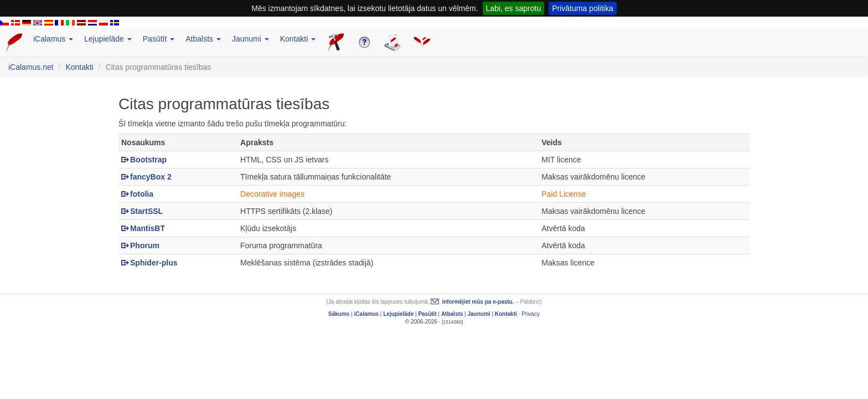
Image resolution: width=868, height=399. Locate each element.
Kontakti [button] (298, 39)
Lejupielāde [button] (108, 39)
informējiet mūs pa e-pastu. (478, 302)
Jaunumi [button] (250, 39)
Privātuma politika (583, 8)
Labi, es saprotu (514, 8)
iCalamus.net (31, 67)
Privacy (531, 314)
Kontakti (79, 67)
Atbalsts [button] (203, 39)
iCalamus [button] (53, 39)
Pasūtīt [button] (159, 39)
